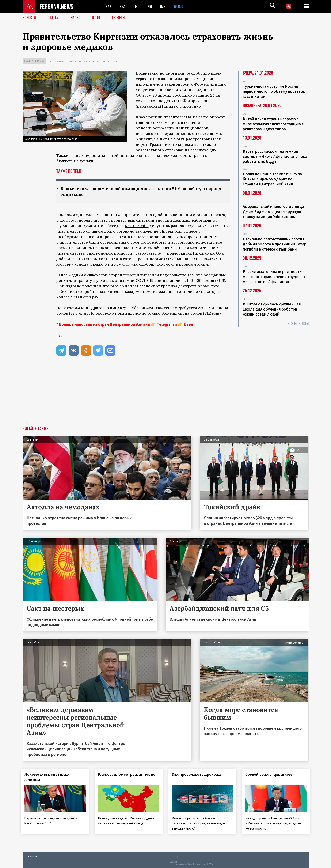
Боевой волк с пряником (270, 774)
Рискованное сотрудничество (128, 774)
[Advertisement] (165, 395)
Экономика (56, 61)
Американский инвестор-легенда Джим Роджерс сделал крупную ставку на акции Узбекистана (273, 211)
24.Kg (215, 95)
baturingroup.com (197, 863)
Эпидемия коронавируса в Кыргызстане (92, 61)
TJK (136, 6)
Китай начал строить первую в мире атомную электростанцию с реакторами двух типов (273, 124)
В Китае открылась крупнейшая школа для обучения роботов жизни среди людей (272, 309)
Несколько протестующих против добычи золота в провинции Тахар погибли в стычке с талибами (275, 244)
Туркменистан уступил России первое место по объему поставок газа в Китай (274, 91)
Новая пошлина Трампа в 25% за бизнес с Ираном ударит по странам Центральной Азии (272, 179)
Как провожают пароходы (198, 774)
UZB (164, 6)
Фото (96, 18)
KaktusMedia (137, 226)
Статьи (53, 18)
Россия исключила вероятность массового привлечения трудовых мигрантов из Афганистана (274, 277)
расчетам (71, 308)
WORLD (180, 6)
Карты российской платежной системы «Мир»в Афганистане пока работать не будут (275, 156)
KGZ (122, 6)
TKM (150, 6)
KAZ (109, 6)
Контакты (33, 856)
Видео (75, 18)
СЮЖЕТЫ (119, 18)
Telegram (165, 324)
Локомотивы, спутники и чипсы (48, 777)
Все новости (298, 324)
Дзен (188, 324)
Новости (29, 18)
